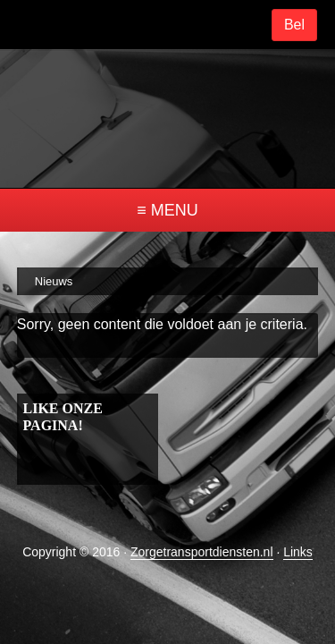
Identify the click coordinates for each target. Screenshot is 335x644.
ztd (168, 111)
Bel (294, 25)
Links (298, 540)
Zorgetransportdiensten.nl (202, 540)
